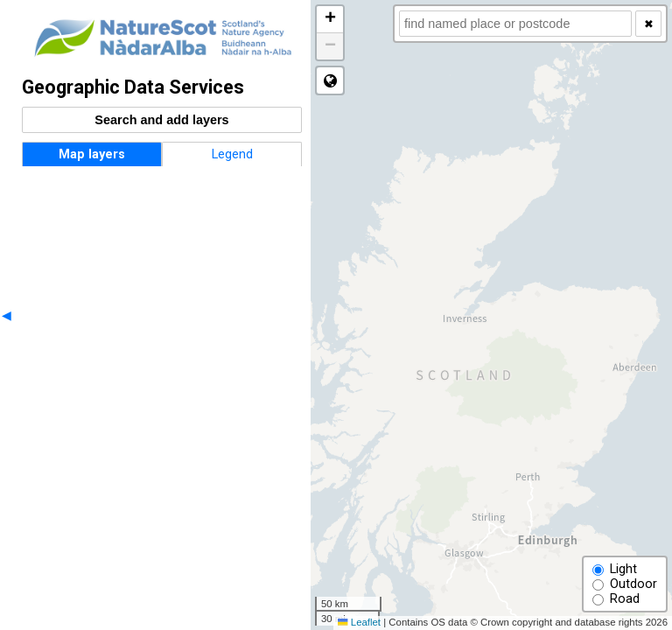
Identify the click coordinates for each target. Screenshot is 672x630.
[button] (330, 20)
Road (616, 599)
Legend (232, 154)
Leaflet (359, 622)
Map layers (92, 154)
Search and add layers (161, 120)
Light (615, 569)
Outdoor (625, 584)
